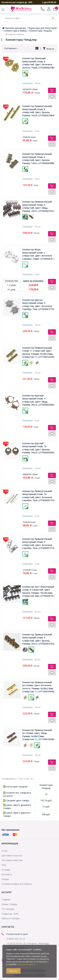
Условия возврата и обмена (17, 884)
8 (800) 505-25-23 (16, 939)
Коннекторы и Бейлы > (17, 31)
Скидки (5, 879)
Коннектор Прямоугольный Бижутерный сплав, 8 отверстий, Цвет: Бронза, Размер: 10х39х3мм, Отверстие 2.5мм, (38, 111)
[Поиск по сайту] (26, 18)
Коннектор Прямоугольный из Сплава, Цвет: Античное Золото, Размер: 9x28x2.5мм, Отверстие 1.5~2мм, (38, 687)
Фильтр (49, 49)
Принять (13, 971)
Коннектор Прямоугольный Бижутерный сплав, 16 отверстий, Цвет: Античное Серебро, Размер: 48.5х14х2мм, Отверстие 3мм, (38, 496)
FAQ (4, 865)
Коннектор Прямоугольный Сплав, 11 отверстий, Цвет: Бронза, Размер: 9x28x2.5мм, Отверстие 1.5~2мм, (38, 352)
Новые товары (9, 904)
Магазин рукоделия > (15, 28)
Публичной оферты (26, 964)
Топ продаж (8, 909)
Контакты (7, 874)
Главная (6, 899)
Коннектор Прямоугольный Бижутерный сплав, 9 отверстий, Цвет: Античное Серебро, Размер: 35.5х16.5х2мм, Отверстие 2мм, (38, 544)
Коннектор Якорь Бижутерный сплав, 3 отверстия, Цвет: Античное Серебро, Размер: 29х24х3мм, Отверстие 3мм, (38, 254)
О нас (5, 851)
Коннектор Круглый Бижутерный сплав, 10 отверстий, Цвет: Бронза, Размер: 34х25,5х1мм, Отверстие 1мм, (38, 448)
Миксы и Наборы (11, 918)
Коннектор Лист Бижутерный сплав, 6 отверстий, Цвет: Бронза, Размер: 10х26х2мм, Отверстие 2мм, (38, 591)
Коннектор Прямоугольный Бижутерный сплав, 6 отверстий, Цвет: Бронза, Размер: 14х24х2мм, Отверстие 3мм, (38, 159)
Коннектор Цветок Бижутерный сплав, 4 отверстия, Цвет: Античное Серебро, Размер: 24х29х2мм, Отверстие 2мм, (38, 305)
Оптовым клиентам (12, 860)
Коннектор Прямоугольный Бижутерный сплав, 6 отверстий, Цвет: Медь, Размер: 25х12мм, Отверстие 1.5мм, (38, 206)
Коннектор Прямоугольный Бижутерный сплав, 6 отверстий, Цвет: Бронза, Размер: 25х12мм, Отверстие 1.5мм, (38, 639)
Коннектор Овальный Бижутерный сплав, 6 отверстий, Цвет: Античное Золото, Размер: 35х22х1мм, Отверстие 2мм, (38, 63)
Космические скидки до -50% (17, 2)
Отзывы (6, 870)
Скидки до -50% (10, 914)
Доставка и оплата (12, 855)
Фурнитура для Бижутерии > (29, 29)
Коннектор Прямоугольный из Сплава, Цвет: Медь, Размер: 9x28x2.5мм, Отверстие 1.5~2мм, (38, 735)
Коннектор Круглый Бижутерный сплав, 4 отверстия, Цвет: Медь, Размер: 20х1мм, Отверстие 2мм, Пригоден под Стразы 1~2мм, (38, 400)
